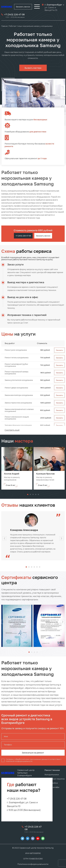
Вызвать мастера (33, 68)
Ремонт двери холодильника (16, 388)
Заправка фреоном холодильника (18, 425)
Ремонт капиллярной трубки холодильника (16, 365)
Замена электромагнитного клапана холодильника (19, 410)
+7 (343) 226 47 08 (14, 15)
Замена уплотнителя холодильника (19, 380)
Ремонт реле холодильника (16, 350)
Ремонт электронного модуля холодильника (17, 418)
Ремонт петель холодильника (17, 358)
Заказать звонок (23, 7)
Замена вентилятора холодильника (19, 395)
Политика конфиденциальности (33, 864)
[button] (63, 459)
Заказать (59, 350)
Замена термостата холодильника (18, 403)
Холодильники (52, 775)
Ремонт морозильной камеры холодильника (16, 373)
